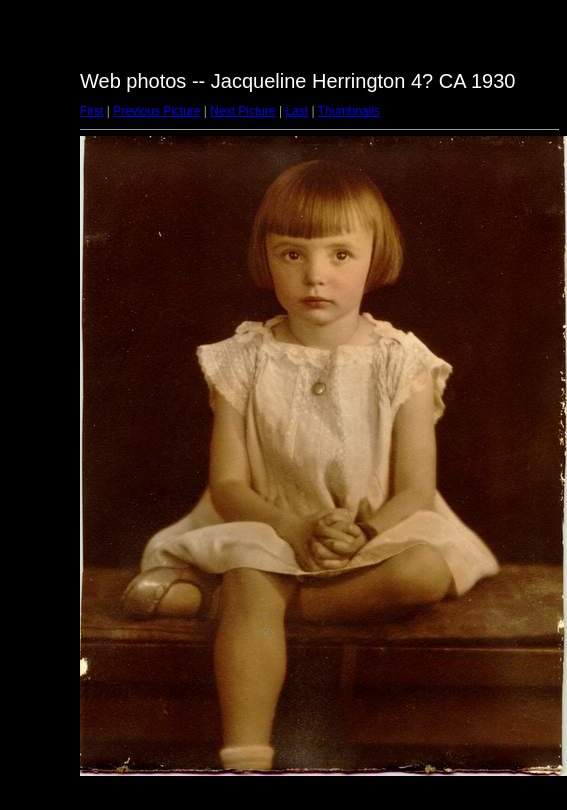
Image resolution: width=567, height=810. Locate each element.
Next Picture (242, 111)
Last (296, 111)
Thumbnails (349, 111)
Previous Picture (156, 111)
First (91, 111)
